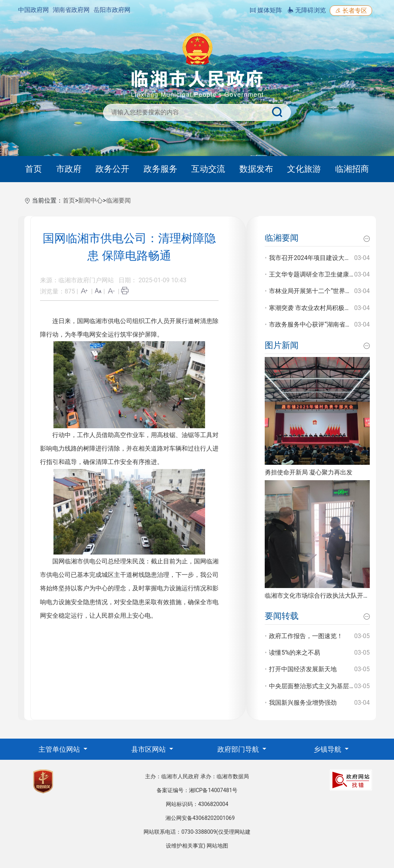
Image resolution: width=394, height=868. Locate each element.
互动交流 (208, 169)
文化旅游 (304, 169)
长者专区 (351, 11)
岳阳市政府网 (112, 10)
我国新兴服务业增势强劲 (303, 703)
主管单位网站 (60, 749)
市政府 (69, 169)
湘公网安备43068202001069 (200, 818)
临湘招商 (352, 169)
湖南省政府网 (71, 10)
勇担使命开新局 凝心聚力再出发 (309, 472)
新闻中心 (90, 200)
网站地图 (217, 846)
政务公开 (112, 169)
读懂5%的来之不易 (295, 653)
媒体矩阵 (266, 10)
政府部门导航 (239, 749)
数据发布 (256, 169)
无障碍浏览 (307, 10)
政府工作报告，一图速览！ (306, 636)
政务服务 (160, 169)
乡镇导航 (328, 749)
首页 (33, 169)
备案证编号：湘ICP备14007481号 (197, 790)
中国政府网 (33, 10)
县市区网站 (149, 749)
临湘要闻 (119, 200)
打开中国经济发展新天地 (303, 669)
